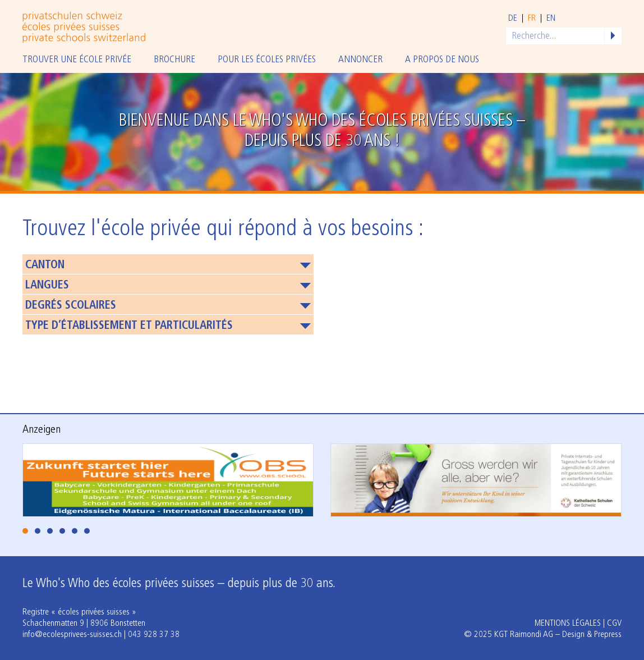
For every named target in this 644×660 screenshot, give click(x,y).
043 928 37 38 (154, 635)
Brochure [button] (174, 60)
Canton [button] (45, 265)
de (513, 19)
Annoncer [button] (360, 60)
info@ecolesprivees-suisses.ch (72, 635)
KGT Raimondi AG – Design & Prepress (558, 635)
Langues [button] (47, 286)
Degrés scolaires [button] (71, 306)
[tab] (25, 531)
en (551, 19)
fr (532, 19)
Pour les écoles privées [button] (267, 60)
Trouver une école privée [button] (77, 60)
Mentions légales (568, 624)
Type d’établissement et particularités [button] (129, 326)
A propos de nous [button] (442, 60)
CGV (614, 624)
